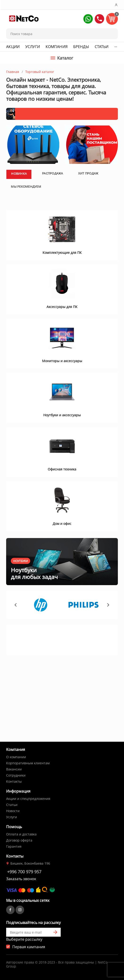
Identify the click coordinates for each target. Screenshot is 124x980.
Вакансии (14, 769)
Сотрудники (16, 775)
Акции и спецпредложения (28, 799)
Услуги (33, 47)
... (116, 46)
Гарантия (14, 846)
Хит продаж (88, 243)
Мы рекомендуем (26, 256)
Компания (57, 47)
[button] (88, 19)
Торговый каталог (40, 72)
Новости (13, 811)
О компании (16, 757)
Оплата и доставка (21, 834)
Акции (13, 47)
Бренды (81, 47)
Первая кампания (29, 947)
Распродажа (53, 243)
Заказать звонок (21, 879)
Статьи (102, 47)
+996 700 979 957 (24, 872)
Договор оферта (19, 840)
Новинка (19, 243)
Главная (13, 72)
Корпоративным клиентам (28, 763)
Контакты (14, 781)
